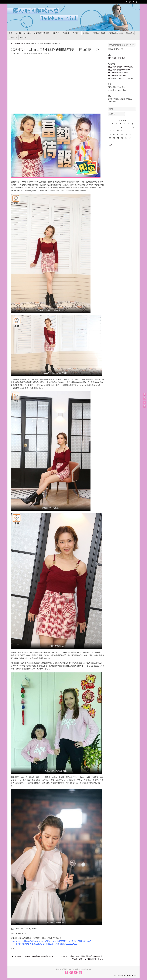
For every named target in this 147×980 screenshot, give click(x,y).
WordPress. (133, 976)
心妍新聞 (46, 53)
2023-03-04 (26, 53)
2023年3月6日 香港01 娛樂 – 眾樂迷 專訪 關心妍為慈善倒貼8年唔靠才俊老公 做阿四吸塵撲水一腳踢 (81, 958)
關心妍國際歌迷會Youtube (118, 76)
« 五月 (110, 145)
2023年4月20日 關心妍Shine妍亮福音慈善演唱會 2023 (32, 956)
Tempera (125, 976)
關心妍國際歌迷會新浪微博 (118, 73)
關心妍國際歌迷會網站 (117, 58)
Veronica (16, 53)
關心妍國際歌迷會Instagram (119, 70)
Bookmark (17, 949)
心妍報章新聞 (20, 43)
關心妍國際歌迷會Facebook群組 (120, 67)
